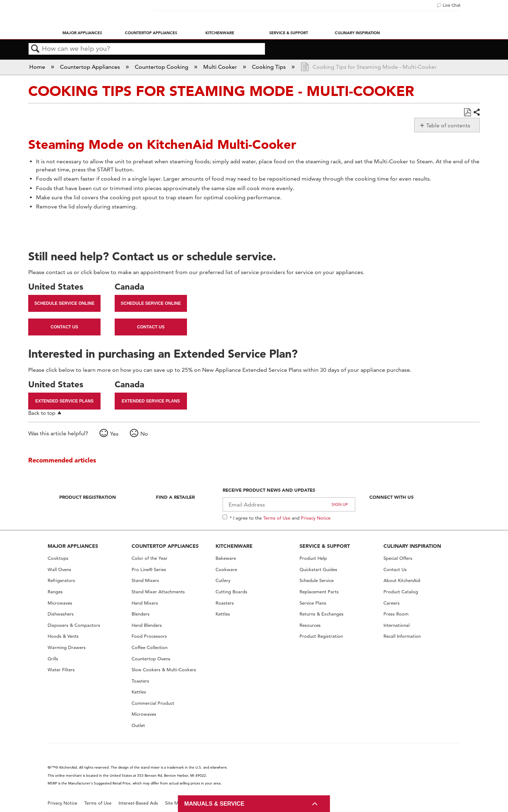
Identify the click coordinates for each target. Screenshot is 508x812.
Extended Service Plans (64, 401)
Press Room (396, 614)
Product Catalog (401, 592)
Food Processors (149, 636)
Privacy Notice (316, 518)
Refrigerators (61, 580)
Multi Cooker (221, 67)
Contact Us (65, 327)
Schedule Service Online (64, 303)
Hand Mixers (145, 603)
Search (35, 49)
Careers (392, 603)
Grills (53, 659)
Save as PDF (467, 113)
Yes (114, 434)
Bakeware (226, 558)
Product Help (313, 558)
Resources (310, 625)
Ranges (55, 592)
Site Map (174, 803)
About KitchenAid (402, 580)
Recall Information (402, 636)
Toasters (140, 681)
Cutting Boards (231, 592)
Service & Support (289, 33)
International (397, 625)
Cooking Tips (270, 67)
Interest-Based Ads (138, 803)
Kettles (139, 692)
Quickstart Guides (318, 569)
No (144, 434)
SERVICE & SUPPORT (325, 546)
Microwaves (60, 603)
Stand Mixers (145, 580)
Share (476, 113)
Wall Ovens (59, 569)
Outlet (138, 725)
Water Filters (61, 670)
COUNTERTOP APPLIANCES (165, 546)
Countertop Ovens (151, 659)
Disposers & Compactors (74, 625)
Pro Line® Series (149, 569)
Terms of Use (277, 518)
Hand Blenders (147, 625)
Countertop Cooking (162, 67)
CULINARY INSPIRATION (412, 546)
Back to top (42, 413)
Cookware (226, 569)
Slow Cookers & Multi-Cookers (164, 670)
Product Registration (88, 497)
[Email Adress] (289, 504)
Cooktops (58, 558)
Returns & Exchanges (322, 614)
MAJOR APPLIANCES (73, 546)
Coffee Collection (150, 647)
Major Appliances (82, 33)
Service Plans (313, 603)
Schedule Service (317, 580)
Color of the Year (150, 558)
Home (38, 67)
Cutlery (223, 580)
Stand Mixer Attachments (158, 592)
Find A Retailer (175, 497)
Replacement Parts (319, 592)
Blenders (141, 614)
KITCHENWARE (234, 546)
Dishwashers (61, 614)
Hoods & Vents (63, 636)
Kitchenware (220, 33)
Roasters (225, 603)
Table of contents (448, 125)
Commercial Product (153, 703)
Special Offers (398, 558)
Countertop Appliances (151, 33)
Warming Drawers (67, 647)
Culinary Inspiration (357, 33)
